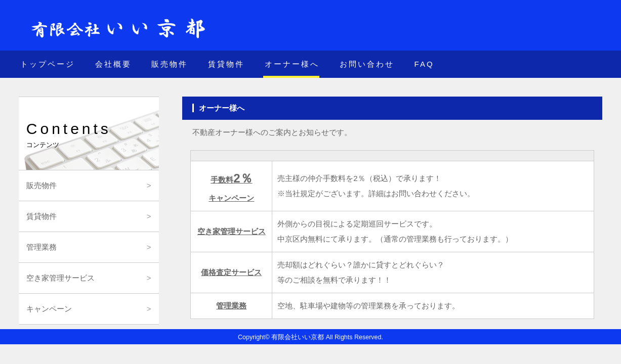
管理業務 (231, 306)
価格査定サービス (231, 272)
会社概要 (113, 64)
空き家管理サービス (232, 231)
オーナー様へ (292, 64)
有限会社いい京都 (298, 337)
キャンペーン (49, 309)
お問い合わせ (367, 64)
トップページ (48, 64)
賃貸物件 (226, 64)
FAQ (424, 64)
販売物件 (170, 64)
